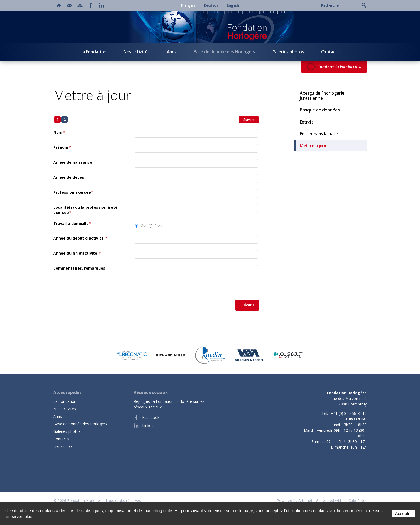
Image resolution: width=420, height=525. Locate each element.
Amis (172, 52)
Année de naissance (73, 162)
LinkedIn (145, 426)
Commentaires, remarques (79, 268)
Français (188, 5)
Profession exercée (73, 192)
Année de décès (69, 177)
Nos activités (137, 52)
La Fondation (93, 52)
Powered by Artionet (295, 500)
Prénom (62, 147)
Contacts (330, 52)
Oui (143, 225)
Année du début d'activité (80, 238)
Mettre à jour (313, 146)
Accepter (404, 514)
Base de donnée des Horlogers (224, 52)
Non (158, 225)
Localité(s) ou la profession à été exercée (85, 210)
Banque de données (320, 110)
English (233, 5)
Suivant (249, 120)
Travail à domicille (72, 223)
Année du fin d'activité (77, 253)
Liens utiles (63, 446)
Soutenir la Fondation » (334, 67)
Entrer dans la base (319, 134)
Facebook (147, 418)
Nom (59, 132)
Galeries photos (288, 52)
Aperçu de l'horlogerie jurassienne (322, 96)
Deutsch (211, 5)
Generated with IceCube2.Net (341, 500)
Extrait (307, 122)
